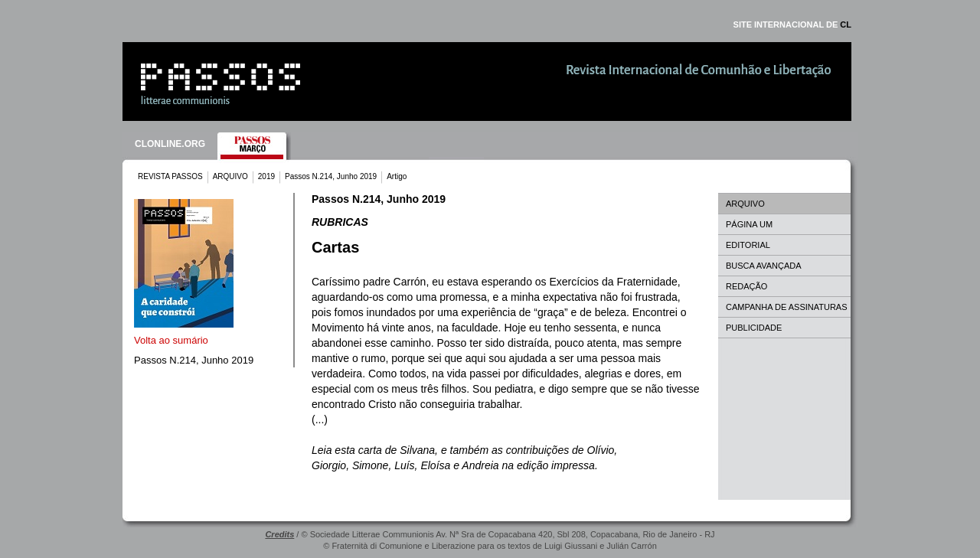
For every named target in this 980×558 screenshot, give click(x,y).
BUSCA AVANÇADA (764, 266)
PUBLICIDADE (754, 328)
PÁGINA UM (749, 224)
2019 (266, 176)
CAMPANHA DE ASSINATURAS (787, 307)
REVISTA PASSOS (170, 176)
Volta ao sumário (171, 340)
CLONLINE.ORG (170, 144)
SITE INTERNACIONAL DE (792, 24)
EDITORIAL (748, 245)
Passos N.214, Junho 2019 (331, 176)
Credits (279, 534)
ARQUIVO (230, 176)
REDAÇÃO (746, 286)
